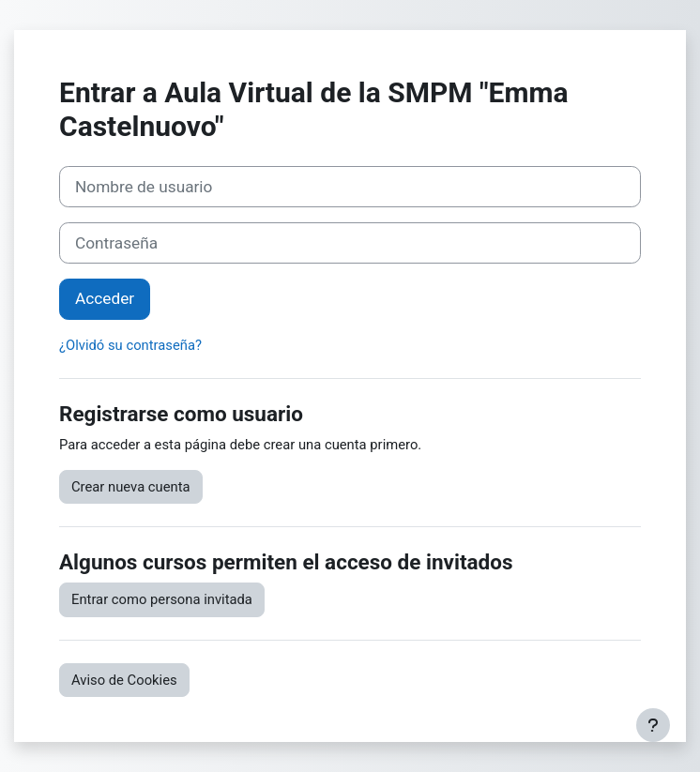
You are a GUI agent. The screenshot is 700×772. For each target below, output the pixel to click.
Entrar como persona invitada (162, 599)
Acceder (105, 298)
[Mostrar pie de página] (653, 725)
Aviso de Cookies (124, 680)
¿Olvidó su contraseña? (130, 345)
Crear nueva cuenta (131, 487)
